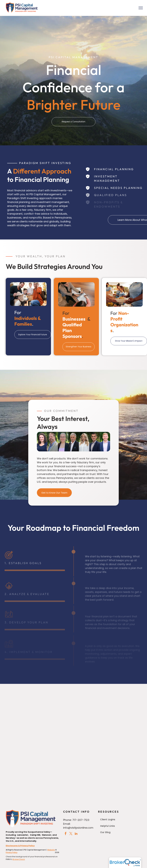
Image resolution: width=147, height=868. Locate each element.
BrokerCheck (19, 859)
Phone (67, 820)
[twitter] (71, 834)
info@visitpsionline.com (78, 828)
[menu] (141, 8)
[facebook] (65, 834)
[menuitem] (120, 820)
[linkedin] (76, 834)
